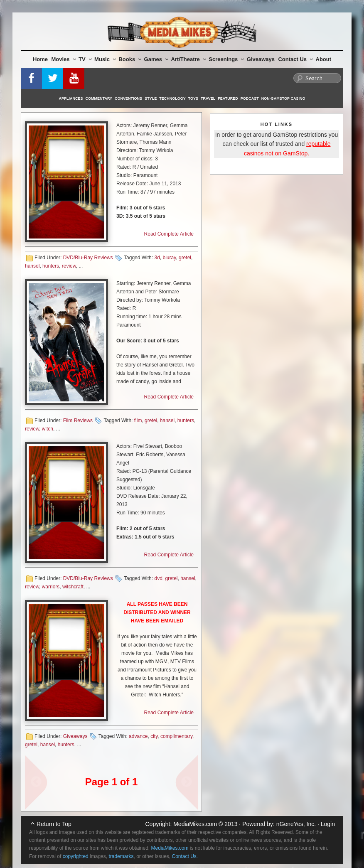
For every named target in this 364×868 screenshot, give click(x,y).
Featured (228, 98)
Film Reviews (78, 420)
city (154, 736)
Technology (172, 98)
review (69, 266)
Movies (64, 59)
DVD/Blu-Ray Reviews (88, 258)
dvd (158, 578)
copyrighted (76, 856)
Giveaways (261, 59)
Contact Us (295, 59)
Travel (208, 98)
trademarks (121, 856)
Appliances (71, 98)
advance (138, 736)
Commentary (99, 98)
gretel (185, 258)
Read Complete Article (169, 234)
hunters (51, 266)
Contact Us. (185, 856)
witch (48, 429)
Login (328, 824)
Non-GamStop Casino (283, 98)
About (324, 59)
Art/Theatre (188, 59)
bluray (169, 258)
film (138, 420)
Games (156, 59)
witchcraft (73, 587)
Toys (193, 98)
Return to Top (54, 824)
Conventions (128, 98)
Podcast (250, 98)
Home (40, 59)
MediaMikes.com (195, 824)
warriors (51, 587)
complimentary (176, 736)
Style (151, 98)
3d (157, 258)
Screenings (226, 59)
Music (105, 59)
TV (85, 59)
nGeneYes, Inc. (296, 824)
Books (130, 59)
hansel (32, 266)
